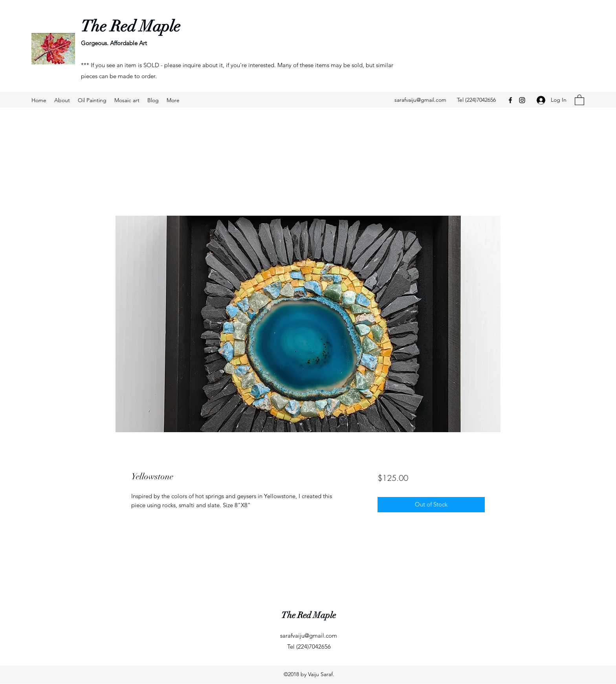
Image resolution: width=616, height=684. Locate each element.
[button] (579, 100)
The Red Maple (131, 26)
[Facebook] (510, 100)
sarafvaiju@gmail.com (420, 100)
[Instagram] (522, 100)
